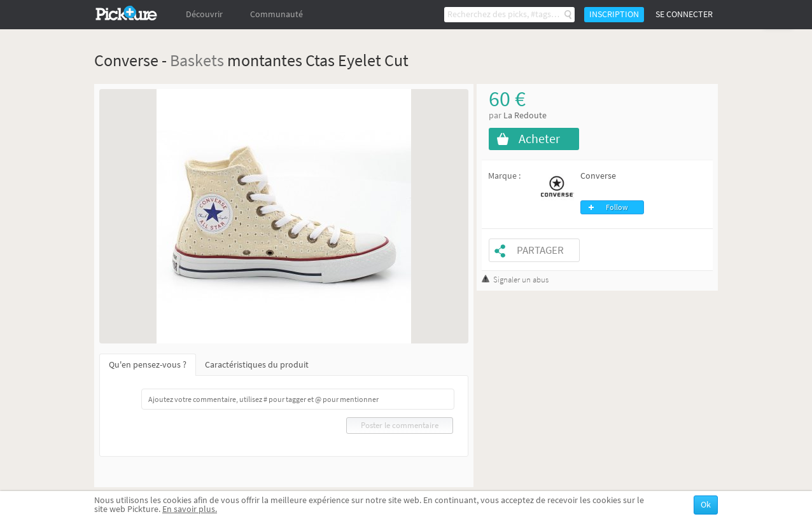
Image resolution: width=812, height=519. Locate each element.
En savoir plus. (190, 509)
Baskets (197, 60)
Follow (617, 207)
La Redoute (525, 115)
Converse (598, 176)
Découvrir (204, 14)
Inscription (614, 14)
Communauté (276, 14)
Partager (540, 250)
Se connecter (684, 14)
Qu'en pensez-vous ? (148, 365)
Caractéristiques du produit (257, 365)
